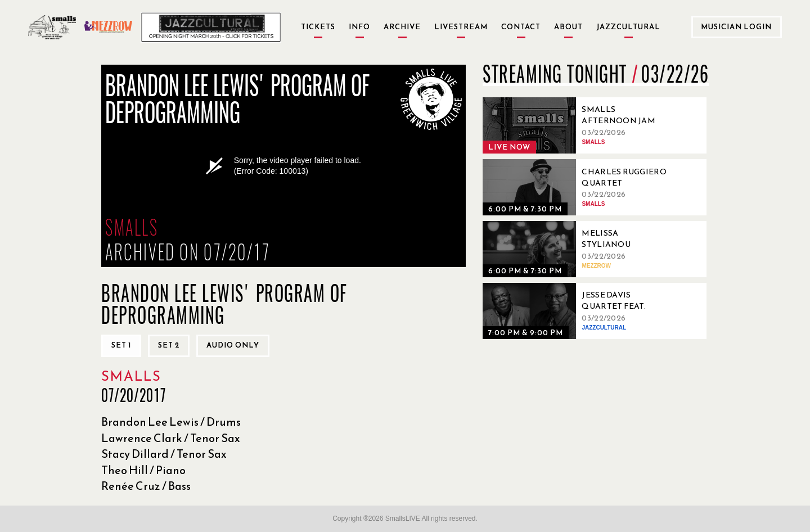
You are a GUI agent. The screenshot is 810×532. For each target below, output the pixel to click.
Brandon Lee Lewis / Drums (171, 422)
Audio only (233, 345)
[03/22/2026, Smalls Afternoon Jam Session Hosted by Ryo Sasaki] (578, 125)
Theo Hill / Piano (143, 470)
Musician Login (736, 27)
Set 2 (169, 345)
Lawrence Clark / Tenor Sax (171, 438)
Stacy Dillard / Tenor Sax (164, 454)
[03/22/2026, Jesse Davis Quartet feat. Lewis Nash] (578, 311)
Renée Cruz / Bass (146, 486)
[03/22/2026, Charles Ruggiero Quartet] (578, 187)
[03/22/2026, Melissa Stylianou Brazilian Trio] (578, 249)
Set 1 (121, 345)
